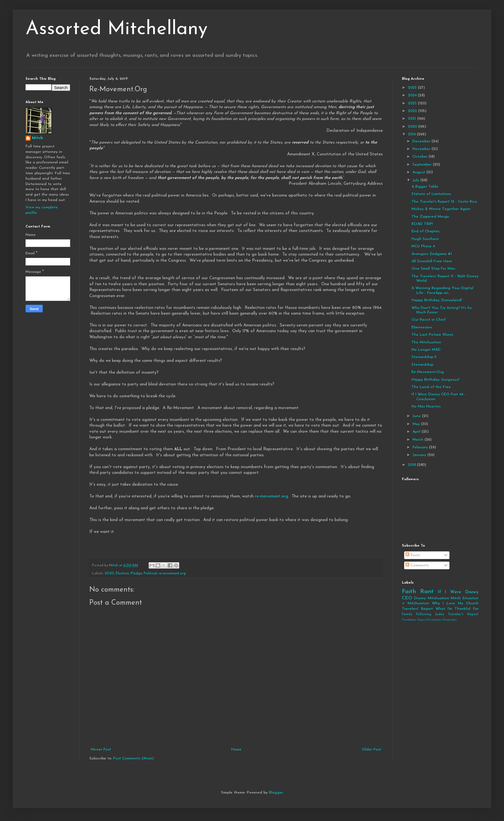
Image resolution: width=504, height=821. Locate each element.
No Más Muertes (426, 407)
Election (122, 574)
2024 (413, 95)
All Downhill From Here (432, 261)
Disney (420, 598)
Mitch (37, 138)
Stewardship (422, 365)
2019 (412, 134)
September (423, 165)
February (421, 447)
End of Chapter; (426, 231)
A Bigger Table (425, 187)
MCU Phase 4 (423, 246)
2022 (413, 111)
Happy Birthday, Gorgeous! (435, 380)
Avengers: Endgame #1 (432, 254)
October (421, 157)
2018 (412, 465)
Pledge (136, 574)
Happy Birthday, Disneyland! (437, 300)
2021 (413, 119)
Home (236, 750)
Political (150, 574)
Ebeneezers (422, 327)
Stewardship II (424, 357)
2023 (413, 103)
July (416, 180)
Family (407, 614)
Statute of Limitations (431, 194)
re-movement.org (271, 496)
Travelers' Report (417, 609)
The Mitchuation (426, 342)
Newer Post (101, 750)
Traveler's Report (463, 614)
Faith (409, 592)
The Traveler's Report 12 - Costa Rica (444, 202)
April (417, 432)
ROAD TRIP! (422, 224)
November (422, 149)
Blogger (276, 793)
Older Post (371, 750)
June (417, 416)
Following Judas (430, 614)
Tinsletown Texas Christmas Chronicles (429, 620)
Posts (413, 555)
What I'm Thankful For (457, 609)
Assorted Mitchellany (117, 29)
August (419, 172)
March (419, 440)
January (420, 455)
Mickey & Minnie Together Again (441, 209)
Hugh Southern (425, 239)
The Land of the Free (431, 387)
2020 (109, 574)
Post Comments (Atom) (133, 758)
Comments (417, 565)
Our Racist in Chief (429, 320)
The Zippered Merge (430, 217)
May (417, 424)
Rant (427, 592)
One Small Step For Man (433, 269)
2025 (413, 88)
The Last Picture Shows (432, 335)
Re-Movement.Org (428, 372)
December (422, 141)
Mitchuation (438, 598)
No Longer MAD (426, 350)
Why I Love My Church (455, 603)
